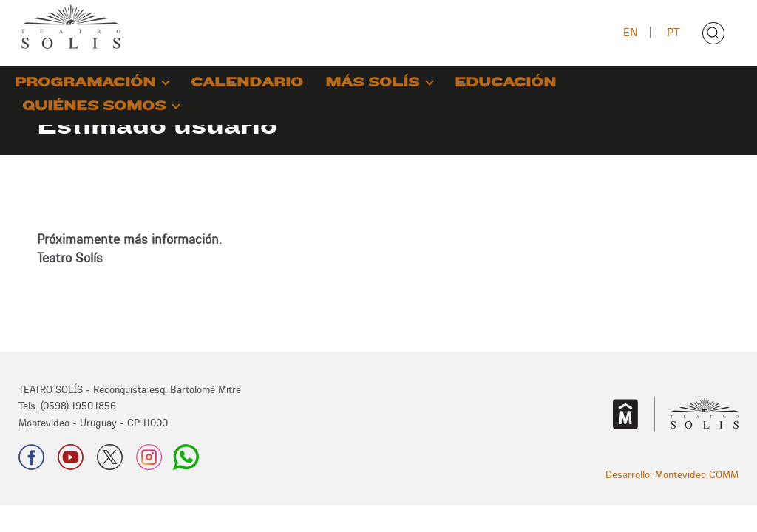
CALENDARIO (247, 82)
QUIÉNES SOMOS (94, 106)
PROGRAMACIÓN (85, 82)
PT (673, 32)
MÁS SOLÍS (372, 82)
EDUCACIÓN (505, 82)
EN (631, 32)
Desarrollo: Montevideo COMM (672, 474)
